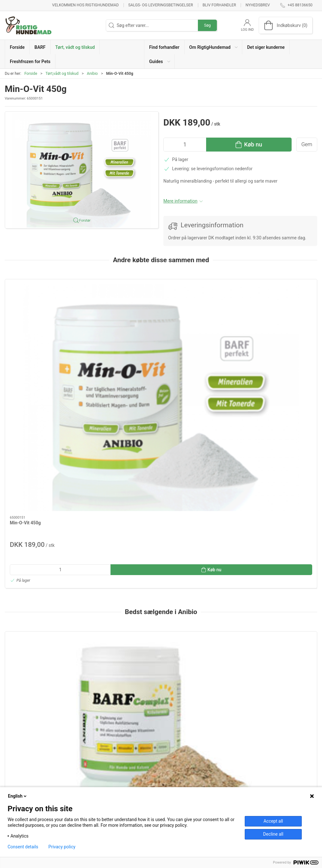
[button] (214, 47)
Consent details (23, 847)
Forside (31, 74)
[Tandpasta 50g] (280, 519)
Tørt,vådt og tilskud (62, 74)
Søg (207, 25)
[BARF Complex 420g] (42, 519)
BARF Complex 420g (30, 554)
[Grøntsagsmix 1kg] (121, 519)
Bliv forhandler (219, 5)
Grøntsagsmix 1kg (107, 554)
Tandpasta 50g (263, 554)
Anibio (92, 74)
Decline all (273, 834)
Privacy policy (62, 847)
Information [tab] (21, 680)
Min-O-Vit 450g (25, 344)
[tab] (150, 639)
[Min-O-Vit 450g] (42, 308)
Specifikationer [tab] (25, 696)
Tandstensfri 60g (186, 554)
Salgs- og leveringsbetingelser (161, 5)
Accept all (273, 821)
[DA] (28, 25)
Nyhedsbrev (258, 5)
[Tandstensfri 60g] (201, 519)
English (18, 796)
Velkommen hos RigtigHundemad (85, 5)
